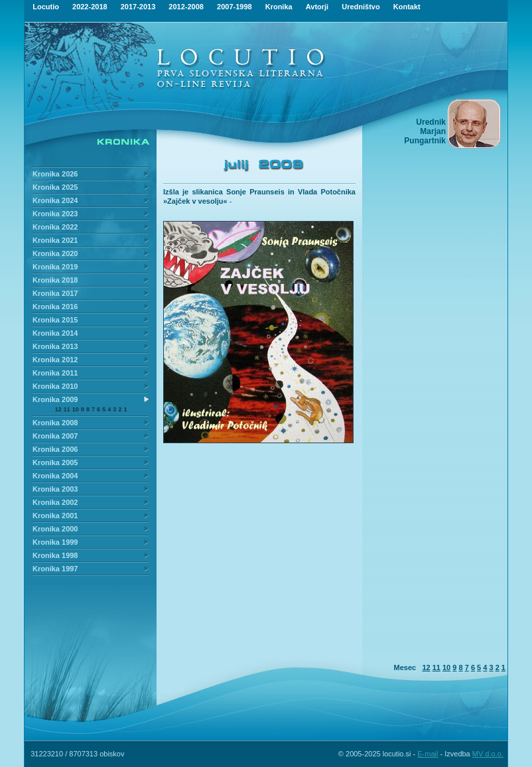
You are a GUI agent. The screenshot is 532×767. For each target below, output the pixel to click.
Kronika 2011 (55, 373)
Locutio (46, 7)
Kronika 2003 (55, 489)
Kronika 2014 (55, 333)
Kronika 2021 (55, 240)
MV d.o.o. (488, 754)
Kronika (279, 7)
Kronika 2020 (55, 253)
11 (67, 409)
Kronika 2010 (55, 386)
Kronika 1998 (55, 555)
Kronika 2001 (55, 516)
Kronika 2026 (55, 174)
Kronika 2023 (55, 214)
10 (76, 409)
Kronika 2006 (55, 449)
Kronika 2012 (55, 360)
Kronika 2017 (55, 293)
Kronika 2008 (55, 423)
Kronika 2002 (55, 502)
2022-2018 (90, 7)
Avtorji (317, 7)
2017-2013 (138, 7)
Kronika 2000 (55, 529)
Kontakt (407, 7)
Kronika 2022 (55, 227)
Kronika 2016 (55, 307)
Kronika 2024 (55, 200)
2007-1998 (234, 7)
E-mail (428, 754)
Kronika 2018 (55, 280)
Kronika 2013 (55, 346)
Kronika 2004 (55, 476)
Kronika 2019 (55, 267)
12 (58, 409)
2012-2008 (186, 7)
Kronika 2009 (55, 399)
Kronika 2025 (55, 187)
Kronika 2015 (55, 320)
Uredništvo (361, 7)
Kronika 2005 (55, 462)
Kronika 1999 (55, 542)
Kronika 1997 (55, 569)
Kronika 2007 (55, 436)
